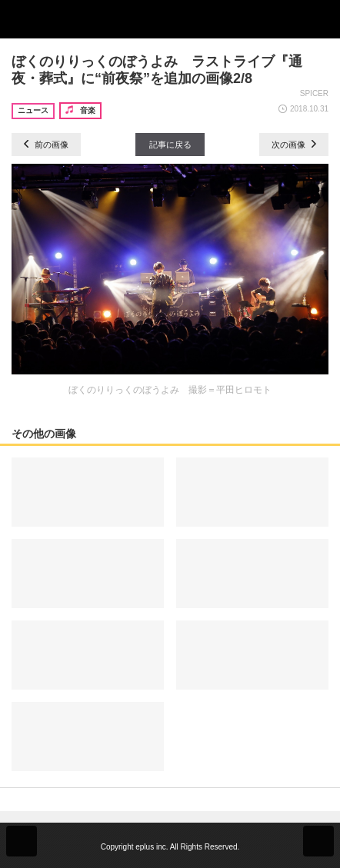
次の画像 (294, 145)
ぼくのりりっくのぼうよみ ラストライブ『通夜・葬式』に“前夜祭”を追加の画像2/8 (157, 70)
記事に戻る (170, 145)
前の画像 (46, 145)
